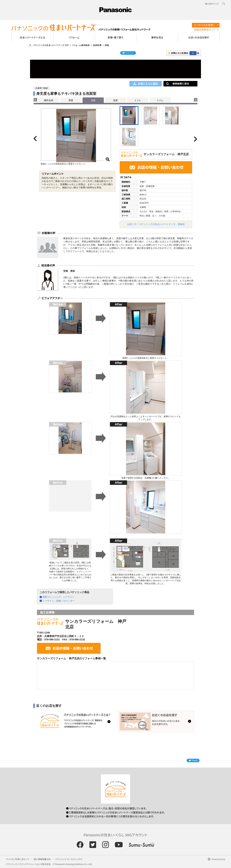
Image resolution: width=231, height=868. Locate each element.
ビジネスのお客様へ (205, 25)
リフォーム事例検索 (81, 45)
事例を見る (157, 37)
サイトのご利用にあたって (18, 859)
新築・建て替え (116, 37)
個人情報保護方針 (42, 859)
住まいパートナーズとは (33, 37)
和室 (71, 100)
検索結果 (97, 45)
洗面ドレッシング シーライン (59, 597)
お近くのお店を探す (199, 37)
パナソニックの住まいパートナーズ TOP (51, 45)
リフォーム (74, 37)
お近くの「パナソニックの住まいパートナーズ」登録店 (156, 224)
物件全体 (49, 100)
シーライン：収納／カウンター (59, 601)
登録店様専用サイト (204, 30)
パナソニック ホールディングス (68, 859)
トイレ (138, 100)
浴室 (115, 100)
